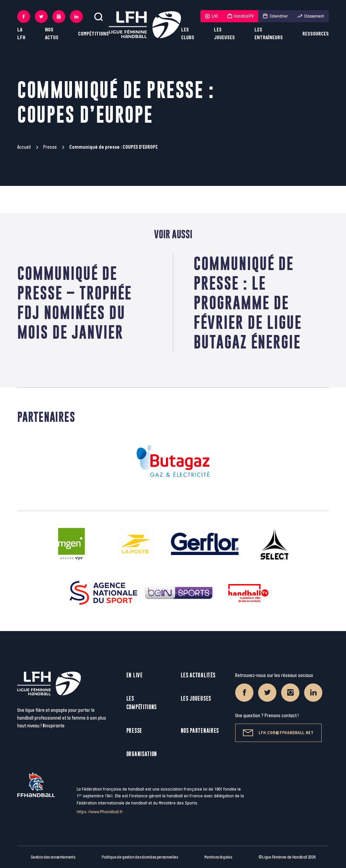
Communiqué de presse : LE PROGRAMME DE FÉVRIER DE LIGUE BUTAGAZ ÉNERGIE (248, 303)
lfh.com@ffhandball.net (278, 733)
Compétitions (93, 34)
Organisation (142, 754)
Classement (311, 16)
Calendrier (275, 16)
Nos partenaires (200, 731)
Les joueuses (224, 34)
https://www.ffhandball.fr (100, 812)
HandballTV (240, 16)
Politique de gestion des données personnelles (140, 857)
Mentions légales (218, 857)
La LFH (21, 34)
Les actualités (198, 675)
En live (135, 675)
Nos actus (52, 34)
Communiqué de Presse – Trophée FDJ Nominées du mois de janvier (75, 303)
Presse (50, 147)
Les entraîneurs (269, 34)
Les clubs (188, 34)
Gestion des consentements (53, 857)
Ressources (316, 34)
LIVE (212, 16)
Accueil (24, 147)
